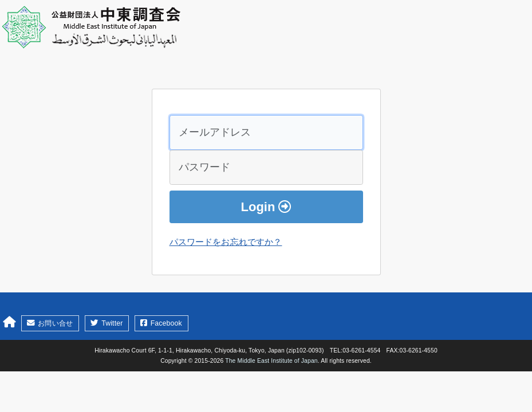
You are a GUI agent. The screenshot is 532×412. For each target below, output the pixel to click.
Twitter (107, 323)
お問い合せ (50, 323)
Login (266, 207)
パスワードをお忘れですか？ (226, 242)
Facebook (161, 323)
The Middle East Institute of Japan (271, 361)
